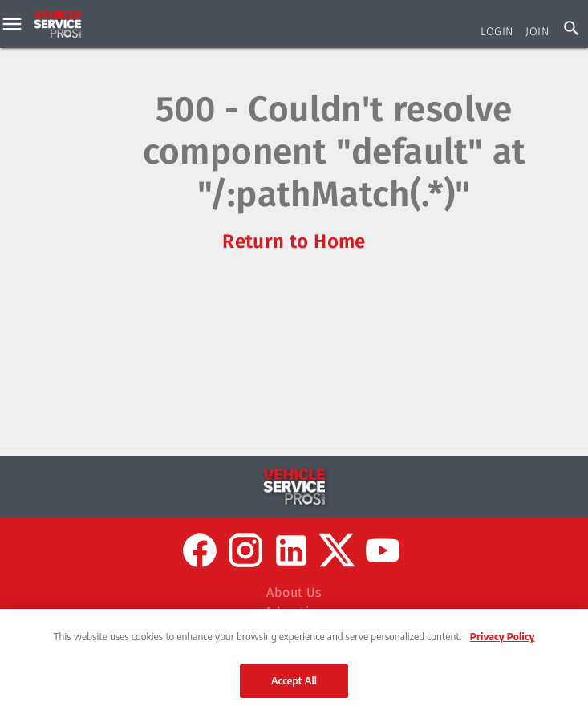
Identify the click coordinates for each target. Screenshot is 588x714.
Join (537, 32)
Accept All (294, 680)
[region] (294, 661)
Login (497, 32)
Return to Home (294, 241)
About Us (294, 592)
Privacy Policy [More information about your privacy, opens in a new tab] (503, 636)
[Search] (572, 28)
